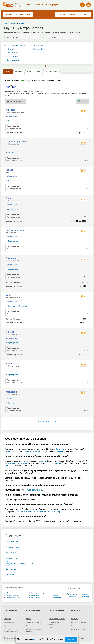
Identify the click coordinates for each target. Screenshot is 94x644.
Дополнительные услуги (17, 45)
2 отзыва (9, 398)
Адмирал (11, 110)
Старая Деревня (14, 181)
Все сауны (10, 14)
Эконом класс (12, 569)
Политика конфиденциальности (11, 630)
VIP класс (11, 49)
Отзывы (28, 14)
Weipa (9, 295)
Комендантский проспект (18, 306)
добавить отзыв (12, 116)
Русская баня (12, 53)
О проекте (7, 619)
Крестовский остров (13, 597)
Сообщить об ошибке (79, 622)
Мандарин (11, 392)
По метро (13, 24)
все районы (86, 596)
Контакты (75, 619)
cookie (35, 639)
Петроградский (72, 594)
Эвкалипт (11, 258)
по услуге (61, 14)
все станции (57, 597)
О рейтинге (8, 626)
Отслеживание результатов (54, 623)
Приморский (71, 596)
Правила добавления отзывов (34, 630)
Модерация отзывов (78, 630)
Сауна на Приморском (18, 142)
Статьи (29, 619)
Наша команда (9, 622)
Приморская (13, 241)
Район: (45, 37)
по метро (85, 14)
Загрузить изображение (35, 626)
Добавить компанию (33, 622)
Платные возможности (57, 619)
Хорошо (71, 639)
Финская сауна (13, 60)
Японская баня (12, 553)
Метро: (7, 37)
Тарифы (52, 628)
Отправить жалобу (78, 626)
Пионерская (34, 597)
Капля (9, 364)
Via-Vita (10, 332)
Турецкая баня (13, 56)
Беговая (11, 121)
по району (73, 14)
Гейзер (9, 170)
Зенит (10, 153)
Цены (21, 14)
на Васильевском (15, 230)
